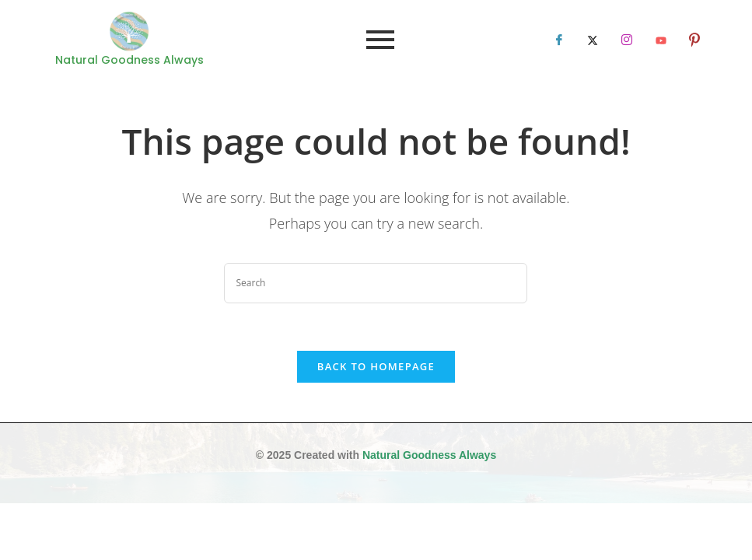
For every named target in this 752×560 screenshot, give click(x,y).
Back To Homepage (376, 366)
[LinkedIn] (627, 40)
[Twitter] (593, 40)
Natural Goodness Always (429, 455)
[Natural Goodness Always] (129, 31)
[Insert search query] (376, 283)
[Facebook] (559, 40)
